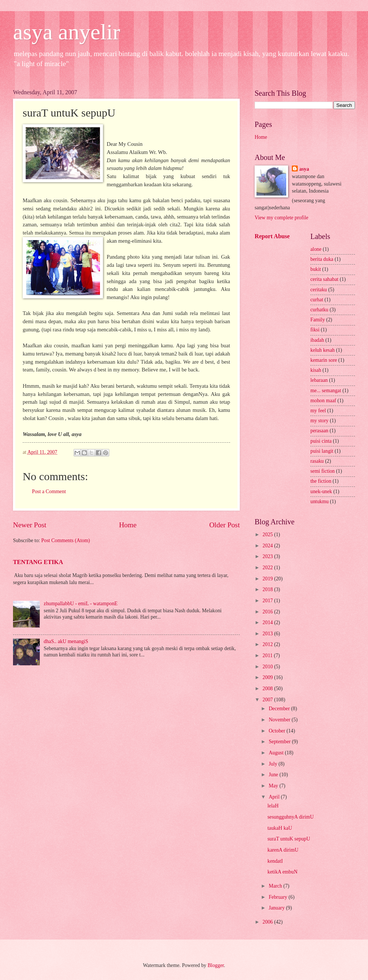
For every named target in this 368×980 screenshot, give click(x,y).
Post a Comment (49, 491)
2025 (268, 535)
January (277, 908)
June (274, 775)
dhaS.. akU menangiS (66, 641)
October (278, 731)
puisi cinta (321, 441)
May (274, 786)
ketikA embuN (282, 872)
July (274, 764)
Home (128, 525)
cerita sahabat (324, 279)
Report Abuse (272, 236)
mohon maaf (323, 401)
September (280, 742)
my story (319, 421)
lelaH (273, 806)
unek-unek (321, 491)
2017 (268, 601)
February (279, 897)
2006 (268, 922)
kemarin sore (324, 360)
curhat (317, 300)
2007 (268, 700)
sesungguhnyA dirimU (290, 817)
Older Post (225, 525)
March (276, 886)
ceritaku (319, 290)
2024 (268, 546)
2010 (268, 667)
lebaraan (319, 380)
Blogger (216, 965)
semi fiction (323, 471)
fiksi (315, 330)
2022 (268, 568)
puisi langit (322, 451)
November (280, 720)
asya (304, 169)
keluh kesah (323, 350)
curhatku (319, 310)
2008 (268, 689)
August (277, 753)
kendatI (275, 861)
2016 (268, 612)
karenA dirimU (283, 850)
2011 (268, 655)
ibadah (317, 340)
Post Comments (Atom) (66, 540)
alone (316, 249)
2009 (268, 677)
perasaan (319, 431)
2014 (268, 622)
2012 (268, 644)
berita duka (322, 259)
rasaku (317, 461)
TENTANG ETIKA (38, 562)
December (280, 709)
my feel (318, 411)
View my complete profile (281, 218)
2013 (268, 634)
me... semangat (326, 391)
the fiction (321, 481)
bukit (316, 269)
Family (318, 320)
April (275, 797)
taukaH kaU (280, 828)
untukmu (319, 502)
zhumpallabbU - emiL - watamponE (81, 604)
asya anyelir (67, 32)
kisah (316, 370)
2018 (268, 589)
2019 (268, 579)
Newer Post (30, 525)
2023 (268, 556)
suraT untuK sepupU (289, 839)
